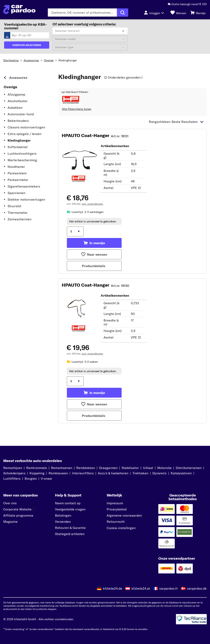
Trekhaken (140, 473)
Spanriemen (17, 193)
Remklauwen (58, 473)
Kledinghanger (68, 60)
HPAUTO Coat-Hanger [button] (86, 135)
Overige (49, 60)
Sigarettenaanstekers (24, 186)
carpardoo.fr (169, 588)
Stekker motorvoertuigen (26, 199)
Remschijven (13, 468)
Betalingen (63, 515)
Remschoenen (62, 468)
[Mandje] (198, 13)
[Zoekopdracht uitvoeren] (123, 13)
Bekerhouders (18, 121)
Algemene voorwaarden (124, 515)
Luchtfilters (12, 478)
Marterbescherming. (23, 160)
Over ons (10, 503)
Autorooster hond (21, 114)
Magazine (10, 522)
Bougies (31, 478)
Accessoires (31, 60)
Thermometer (18, 213)
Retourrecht (116, 522)
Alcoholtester (18, 101)
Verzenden (63, 522)
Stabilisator (130, 468)
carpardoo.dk (197, 588)
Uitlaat (148, 468)
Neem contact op (68, 503)
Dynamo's (159, 473)
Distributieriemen (189, 468)
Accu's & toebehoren (113, 473)
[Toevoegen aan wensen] (94, 254)
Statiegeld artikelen (70, 534)
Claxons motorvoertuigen (26, 127)
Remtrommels (37, 468)
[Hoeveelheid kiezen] (75, 231)
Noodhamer (16, 167)
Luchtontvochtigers (22, 153)
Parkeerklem (17, 173)
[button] (71, 100)
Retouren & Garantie (70, 528)
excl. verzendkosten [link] (92, 204)
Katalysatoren (181, 473)
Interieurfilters (83, 473)
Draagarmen (108, 468)
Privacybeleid (117, 509)
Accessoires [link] (18, 78)
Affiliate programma (18, 515)
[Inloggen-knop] (155, 13)
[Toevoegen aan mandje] (94, 243)
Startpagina (11, 60)
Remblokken (86, 468)
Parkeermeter (18, 180)
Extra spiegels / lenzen (25, 134)
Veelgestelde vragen (70, 509)
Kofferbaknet (18, 147)
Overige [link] (10, 87)
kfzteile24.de (113, 588)
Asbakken (15, 108)
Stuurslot (14, 206)
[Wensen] (178, 13)
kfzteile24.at (141, 588)
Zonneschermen (19, 219)
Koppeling (37, 473)
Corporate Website (19, 509)
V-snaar (47, 478)
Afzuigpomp (16, 94)
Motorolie (164, 468)
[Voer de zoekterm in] (82, 13)
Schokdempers (14, 473)
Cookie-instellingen (121, 528)
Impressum (115, 503)
